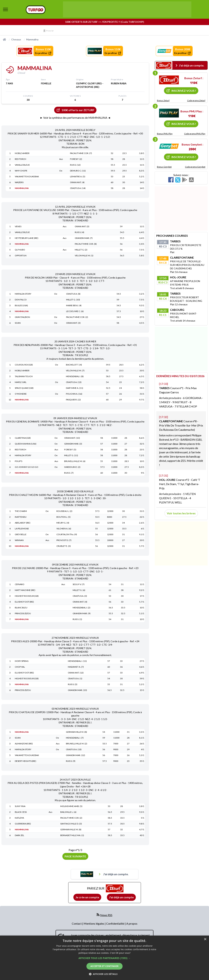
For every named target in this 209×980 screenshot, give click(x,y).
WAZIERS (19, 182)
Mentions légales (94, 923)
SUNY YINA (20, 806)
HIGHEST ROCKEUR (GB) (27, 596)
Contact (77, 923)
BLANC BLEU (21, 608)
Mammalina (32, 39)
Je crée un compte (87, 897)
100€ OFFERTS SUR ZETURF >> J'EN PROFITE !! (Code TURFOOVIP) (105, 22)
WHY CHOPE (21, 171)
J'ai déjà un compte (121, 897)
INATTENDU (21, 517)
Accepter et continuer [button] (104, 966)
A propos (132, 923)
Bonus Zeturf (163, 100)
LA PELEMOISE (22, 529)
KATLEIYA (19, 818)
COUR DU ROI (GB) (24, 365)
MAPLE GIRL (21, 382)
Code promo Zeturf (196, 100)
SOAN (18, 323)
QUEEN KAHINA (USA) (26, 444)
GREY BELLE (21, 534)
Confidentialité (116, 923)
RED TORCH (20, 159)
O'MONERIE (21, 394)
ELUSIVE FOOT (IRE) (24, 602)
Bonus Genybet (164, 167)
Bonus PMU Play (165, 134)
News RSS (106, 915)
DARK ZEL (19, 835)
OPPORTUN (21, 255)
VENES (18, 226)
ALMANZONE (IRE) (24, 744)
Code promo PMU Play (195, 134)
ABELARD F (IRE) (23, 523)
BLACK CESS (21, 812)
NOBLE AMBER (22, 153)
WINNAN (19, 540)
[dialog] (104, 958)
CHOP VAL (20, 667)
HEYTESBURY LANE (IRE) (27, 238)
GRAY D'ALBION (22, 317)
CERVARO (20, 584)
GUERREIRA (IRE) (23, 824)
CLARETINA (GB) (23, 438)
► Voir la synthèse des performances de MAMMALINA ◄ (75, 118)
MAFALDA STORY (23, 294)
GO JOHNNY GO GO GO (27, 467)
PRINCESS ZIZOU (23, 613)
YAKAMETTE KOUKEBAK (27, 176)
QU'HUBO (20, 250)
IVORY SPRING (22, 661)
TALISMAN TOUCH (24, 376)
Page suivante (75, 856)
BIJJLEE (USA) (21, 305)
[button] (104, 958)
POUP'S (19, 461)
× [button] (205, 939)
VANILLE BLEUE (22, 165)
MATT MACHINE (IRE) (25, 590)
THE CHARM (21, 511)
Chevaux (16, 39)
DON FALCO (21, 300)
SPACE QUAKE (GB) (24, 388)
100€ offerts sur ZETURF (75, 110)
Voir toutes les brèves (181, 513)
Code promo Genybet (195, 167)
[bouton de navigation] (5, 9)
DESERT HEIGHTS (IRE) (25, 761)
